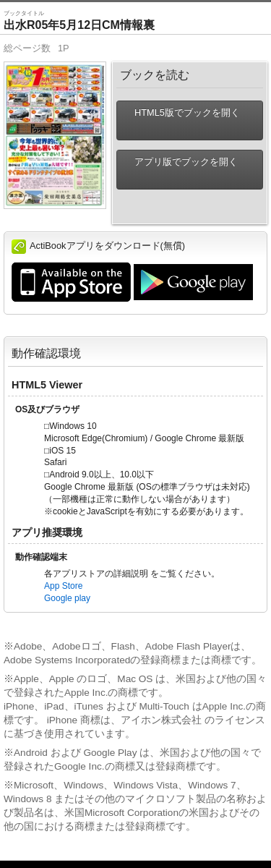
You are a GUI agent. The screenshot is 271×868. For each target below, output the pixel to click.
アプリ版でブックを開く (180, 170)
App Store (63, 586)
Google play (67, 598)
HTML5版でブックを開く (181, 120)
